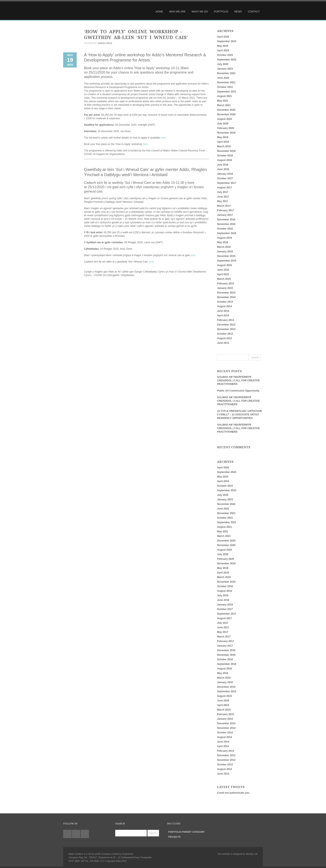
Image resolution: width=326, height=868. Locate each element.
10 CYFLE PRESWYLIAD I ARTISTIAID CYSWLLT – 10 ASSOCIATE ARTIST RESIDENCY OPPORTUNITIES (240, 415)
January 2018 (225, 174)
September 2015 (227, 261)
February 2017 (225, 210)
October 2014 (225, 302)
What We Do (200, 12)
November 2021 (226, 82)
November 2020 (226, 114)
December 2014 (226, 293)
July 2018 (223, 165)
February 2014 (225, 320)
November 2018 (226, 151)
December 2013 (226, 325)
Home (159, 12)
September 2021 (227, 92)
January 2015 (225, 288)
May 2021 (223, 101)
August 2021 (224, 96)
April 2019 (223, 142)
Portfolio (221, 12)
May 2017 (223, 201)
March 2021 (224, 105)
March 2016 (224, 247)
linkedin (76, 834)
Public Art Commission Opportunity (238, 391)
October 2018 (225, 156)
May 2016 (223, 242)
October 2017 (225, 178)
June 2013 (223, 343)
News (238, 12)
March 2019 (224, 146)
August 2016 (224, 238)
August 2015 (224, 265)
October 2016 (225, 229)
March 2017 (224, 206)
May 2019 (223, 137)
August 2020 (224, 119)
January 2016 (225, 252)
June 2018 (223, 169)
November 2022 (226, 73)
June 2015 (223, 270)
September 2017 (227, 183)
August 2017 (224, 188)
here (163, 138)
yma (193, 255)
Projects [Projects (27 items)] (174, 837)
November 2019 (226, 133)
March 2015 (224, 279)
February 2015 (225, 284)
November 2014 (226, 297)
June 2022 (223, 78)
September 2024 (227, 41)
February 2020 (225, 128)
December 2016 (226, 220)
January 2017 (225, 215)
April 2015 (223, 274)
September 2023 (227, 60)
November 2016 (226, 224)
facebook (85, 834)
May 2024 (223, 46)
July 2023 (223, 64)
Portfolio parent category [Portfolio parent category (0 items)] (186, 832)
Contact (254, 12)
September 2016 (227, 233)
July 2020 (223, 124)
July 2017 (223, 192)
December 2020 (226, 110)
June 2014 (223, 311)
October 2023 (225, 55)
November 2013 (226, 329)
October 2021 (225, 87)
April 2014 (223, 316)
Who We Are (177, 12)
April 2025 (223, 37)
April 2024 (223, 50)
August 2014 (224, 306)
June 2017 (223, 197)
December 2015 (226, 256)
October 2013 (225, 334)
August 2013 (224, 338)
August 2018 (224, 160)
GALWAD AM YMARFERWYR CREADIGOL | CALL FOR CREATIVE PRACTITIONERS (238, 381)
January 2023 (225, 69)
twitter (67, 834)
